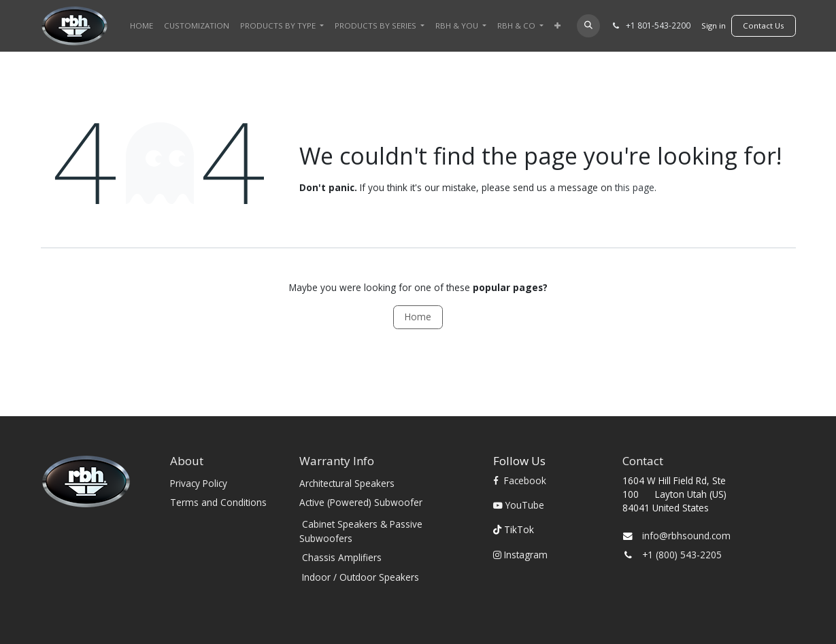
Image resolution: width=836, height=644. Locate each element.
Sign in (714, 26)
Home (418, 317)
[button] (588, 26)
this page (635, 187)
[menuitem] (141, 26)
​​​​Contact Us (764, 26)
